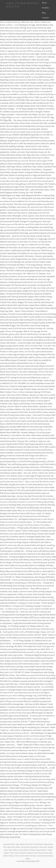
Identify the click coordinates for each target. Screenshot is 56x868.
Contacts (45, 18)
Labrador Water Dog (11, 844)
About (44, 3)
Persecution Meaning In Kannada (34, 847)
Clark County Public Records (25, 856)
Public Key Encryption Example (22, 853)
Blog (44, 13)
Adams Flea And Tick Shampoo (31, 844)
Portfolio (45, 8)
